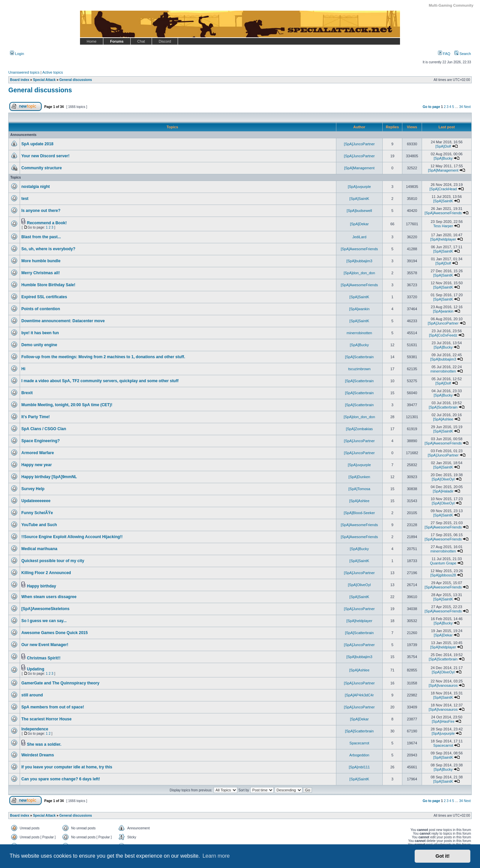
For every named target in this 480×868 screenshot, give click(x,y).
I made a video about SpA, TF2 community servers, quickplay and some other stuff (100, 381)
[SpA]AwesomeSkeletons (45, 609)
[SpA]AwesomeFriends (443, 213)
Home (91, 41)
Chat (141, 41)
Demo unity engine (39, 345)
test (25, 199)
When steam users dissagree (49, 597)
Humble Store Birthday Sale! (48, 285)
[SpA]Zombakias (359, 429)
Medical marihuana (39, 549)
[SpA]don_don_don (359, 273)
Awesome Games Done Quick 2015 (54, 633)
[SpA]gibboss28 (443, 575)
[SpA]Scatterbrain (359, 357)
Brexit (27, 393)
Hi (23, 369)
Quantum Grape (443, 563)
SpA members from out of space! (53, 707)
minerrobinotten (359, 333)
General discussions (40, 90)
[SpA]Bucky (443, 158)
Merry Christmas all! (40, 273)
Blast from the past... (41, 237)
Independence (35, 729)
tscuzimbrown (359, 369)
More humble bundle (41, 261)
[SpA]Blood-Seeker (359, 513)
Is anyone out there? (41, 211)
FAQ (444, 54)
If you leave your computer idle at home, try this (67, 767)
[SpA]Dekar (359, 224)
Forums (117, 41)
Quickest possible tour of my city (53, 561)
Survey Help (33, 489)
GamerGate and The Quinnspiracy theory (60, 683)
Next (467, 107)
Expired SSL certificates (44, 297)
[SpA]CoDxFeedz (443, 335)
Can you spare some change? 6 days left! (61, 779)
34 (461, 107)
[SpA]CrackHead (443, 189)
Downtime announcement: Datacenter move (63, 321)
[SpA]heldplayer (443, 239)
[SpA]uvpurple (359, 187)
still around (32, 695)
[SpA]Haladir (443, 491)
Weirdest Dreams (38, 755)
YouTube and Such (39, 525)
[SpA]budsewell (359, 211)
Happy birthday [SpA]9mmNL (49, 477)
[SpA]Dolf (443, 146)
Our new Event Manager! (45, 645)
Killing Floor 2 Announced (46, 573)
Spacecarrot (359, 743)
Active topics (53, 72)
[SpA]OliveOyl (443, 479)
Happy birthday (41, 586)
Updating (36, 669)
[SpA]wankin (359, 309)
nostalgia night (35, 187)
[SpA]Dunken (359, 477)
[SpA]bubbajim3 (359, 261)
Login (17, 54)
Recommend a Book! (47, 223)
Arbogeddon (359, 755)
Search (463, 54)
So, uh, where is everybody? (48, 249)
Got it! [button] (443, 856)
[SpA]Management (359, 168)
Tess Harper (443, 226)
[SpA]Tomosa (359, 489)
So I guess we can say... (44, 621)
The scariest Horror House (46, 719)
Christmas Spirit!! (44, 658)
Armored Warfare (38, 453)
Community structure (41, 168)
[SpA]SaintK (359, 199)
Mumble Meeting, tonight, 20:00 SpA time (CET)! (67, 405)
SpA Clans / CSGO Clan (44, 429)
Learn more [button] (216, 856)
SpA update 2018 (37, 144)
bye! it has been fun (40, 333)
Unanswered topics (24, 72)
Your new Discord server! (45, 156)
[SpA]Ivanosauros (443, 685)
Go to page (431, 107)
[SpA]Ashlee (443, 419)
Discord (165, 41)
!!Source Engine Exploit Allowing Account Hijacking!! (72, 537)
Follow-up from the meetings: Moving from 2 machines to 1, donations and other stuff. (103, 357)
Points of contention (41, 309)
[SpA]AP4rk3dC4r (359, 695)
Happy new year (36, 465)
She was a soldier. (44, 744)
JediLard (359, 237)
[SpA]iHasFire (443, 721)
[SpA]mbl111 (359, 767)
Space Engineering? (40, 441)
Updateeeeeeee (36, 501)
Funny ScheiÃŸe (37, 513)
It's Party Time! (35, 417)
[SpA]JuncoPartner (359, 144)
